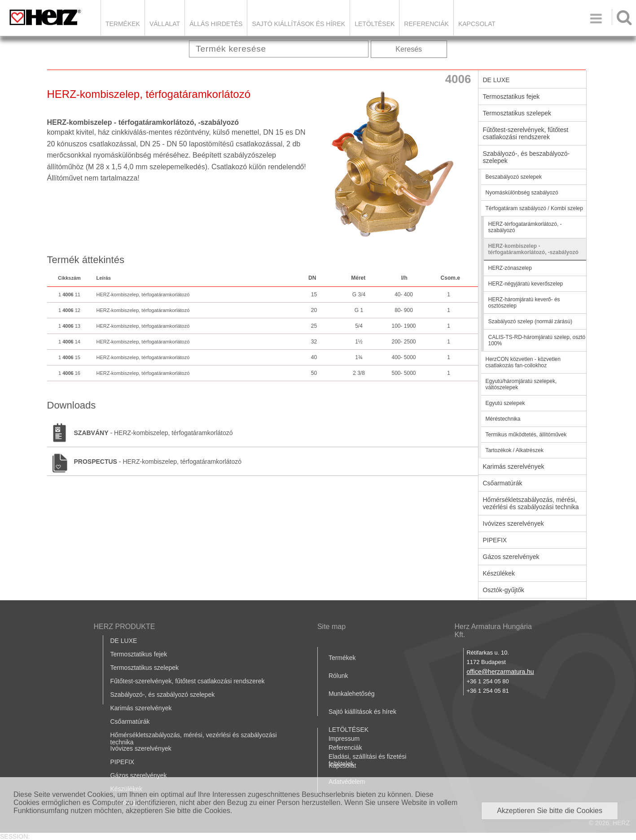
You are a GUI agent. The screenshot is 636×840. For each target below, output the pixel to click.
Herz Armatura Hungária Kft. (493, 631)
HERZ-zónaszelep (510, 268)
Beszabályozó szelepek (514, 177)
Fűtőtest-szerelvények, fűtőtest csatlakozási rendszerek (526, 133)
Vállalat (165, 24)
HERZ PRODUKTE (125, 627)
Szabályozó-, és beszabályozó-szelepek (526, 157)
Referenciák (426, 24)
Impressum (344, 739)
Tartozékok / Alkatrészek (515, 450)
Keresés (409, 49)
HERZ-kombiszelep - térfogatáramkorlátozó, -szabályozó (533, 249)
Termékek (123, 24)
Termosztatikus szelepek (517, 113)
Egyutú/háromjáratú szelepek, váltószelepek (521, 384)
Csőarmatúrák (503, 483)
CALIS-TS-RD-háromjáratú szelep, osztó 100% (537, 340)
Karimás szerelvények (514, 466)
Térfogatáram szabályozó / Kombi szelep (534, 208)
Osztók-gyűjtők (504, 590)
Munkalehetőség (352, 694)
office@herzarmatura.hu (500, 672)
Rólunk (338, 676)
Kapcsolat (477, 24)
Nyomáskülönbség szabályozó (522, 193)
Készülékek (499, 573)
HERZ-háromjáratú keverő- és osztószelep (524, 303)
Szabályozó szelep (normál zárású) (530, 321)
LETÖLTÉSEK (375, 24)
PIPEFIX (495, 540)
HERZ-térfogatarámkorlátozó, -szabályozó (525, 227)
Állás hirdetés (216, 24)
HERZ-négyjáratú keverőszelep (526, 284)
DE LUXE (496, 80)
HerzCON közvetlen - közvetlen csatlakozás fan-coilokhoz (523, 362)
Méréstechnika (503, 419)
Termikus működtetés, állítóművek (526, 435)
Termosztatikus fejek (511, 97)
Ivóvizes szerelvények (513, 523)
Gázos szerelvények (511, 557)
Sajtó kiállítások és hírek (298, 24)
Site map (331, 627)
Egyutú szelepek (505, 403)
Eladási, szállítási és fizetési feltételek (368, 760)
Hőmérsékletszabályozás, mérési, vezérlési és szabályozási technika (531, 503)
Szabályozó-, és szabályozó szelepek (163, 695)
